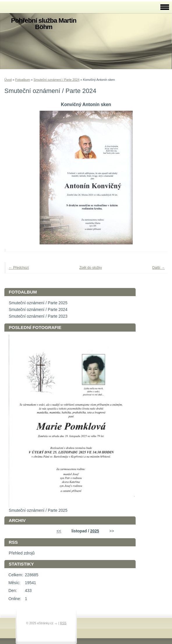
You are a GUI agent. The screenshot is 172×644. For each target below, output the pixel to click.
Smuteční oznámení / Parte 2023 (38, 316)
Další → (158, 268)
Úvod (8, 80)
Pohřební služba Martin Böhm (44, 24)
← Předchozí (19, 268)
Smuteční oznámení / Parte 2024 (56, 80)
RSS (63, 623)
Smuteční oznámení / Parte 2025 (38, 303)
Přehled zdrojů (22, 553)
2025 (95, 531)
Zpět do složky (91, 268)
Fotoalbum (23, 80)
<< (59, 531)
